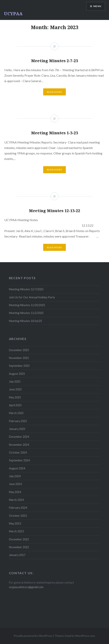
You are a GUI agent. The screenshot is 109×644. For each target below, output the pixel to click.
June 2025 (15, 389)
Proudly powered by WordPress (33, 636)
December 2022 (19, 539)
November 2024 (19, 445)
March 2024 (16, 500)
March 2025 (16, 413)
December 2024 (19, 437)
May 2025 (15, 397)
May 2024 (15, 492)
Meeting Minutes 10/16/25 (25, 321)
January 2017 (17, 555)
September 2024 (19, 460)
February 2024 (18, 508)
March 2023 (16, 531)
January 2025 (17, 429)
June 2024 (15, 484)
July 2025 (15, 382)
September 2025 (19, 366)
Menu (97, 6)
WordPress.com (85, 636)
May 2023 (15, 523)
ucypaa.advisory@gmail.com (26, 587)
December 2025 (19, 350)
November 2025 (19, 358)
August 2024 (17, 468)
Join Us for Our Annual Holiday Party (32, 297)
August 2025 (17, 374)
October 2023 (18, 516)
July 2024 (15, 476)
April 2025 (15, 405)
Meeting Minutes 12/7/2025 (26, 289)
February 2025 (18, 421)
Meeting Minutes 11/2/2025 (26, 313)
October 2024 (18, 453)
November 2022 (19, 547)
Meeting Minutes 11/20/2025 (27, 305)
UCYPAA (13, 13)
